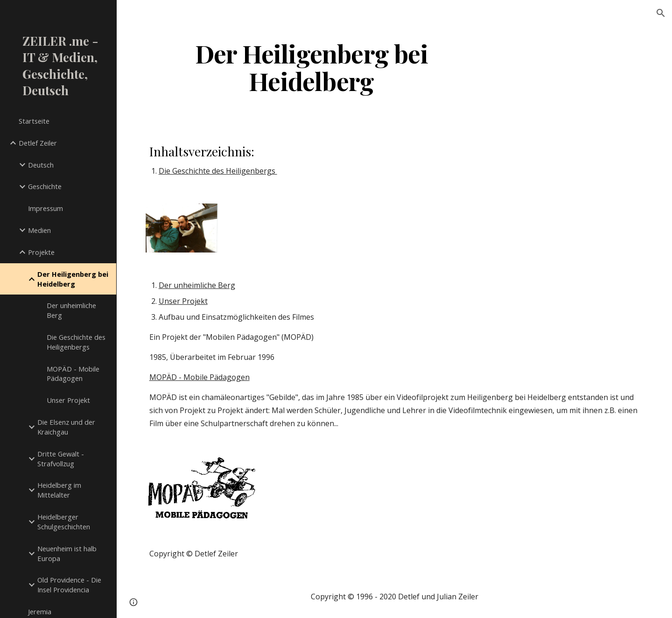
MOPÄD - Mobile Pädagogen (199, 377)
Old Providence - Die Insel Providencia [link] (69, 585)
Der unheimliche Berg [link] (71, 310)
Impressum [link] (45, 208)
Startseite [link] (34, 121)
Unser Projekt (183, 301)
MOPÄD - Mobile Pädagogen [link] (73, 374)
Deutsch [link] (41, 165)
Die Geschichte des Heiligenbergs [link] (76, 342)
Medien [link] (39, 230)
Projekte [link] (41, 252)
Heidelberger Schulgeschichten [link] (64, 522)
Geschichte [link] (45, 186)
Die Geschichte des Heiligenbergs (218, 171)
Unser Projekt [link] (68, 400)
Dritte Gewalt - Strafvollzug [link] (61, 459)
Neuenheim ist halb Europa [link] (67, 553)
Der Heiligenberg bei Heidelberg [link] (73, 279)
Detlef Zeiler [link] (38, 143)
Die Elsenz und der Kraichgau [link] (66, 427)
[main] (311, 67)
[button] (661, 13)
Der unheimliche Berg (197, 285)
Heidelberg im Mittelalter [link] (59, 490)
